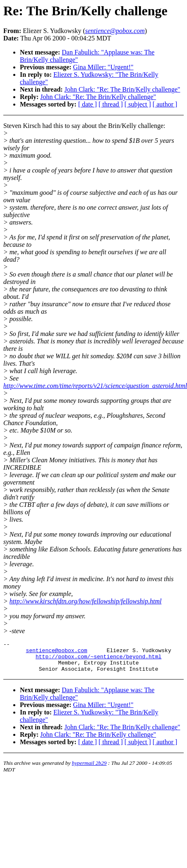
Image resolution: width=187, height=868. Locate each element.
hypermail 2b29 (89, 769)
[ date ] (88, 104)
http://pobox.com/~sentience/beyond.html (98, 660)
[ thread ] (111, 104)
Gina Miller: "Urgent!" (103, 67)
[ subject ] (138, 104)
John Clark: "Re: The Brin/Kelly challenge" (122, 89)
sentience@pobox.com (57, 653)
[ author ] (165, 104)
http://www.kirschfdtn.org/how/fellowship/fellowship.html (86, 601)
